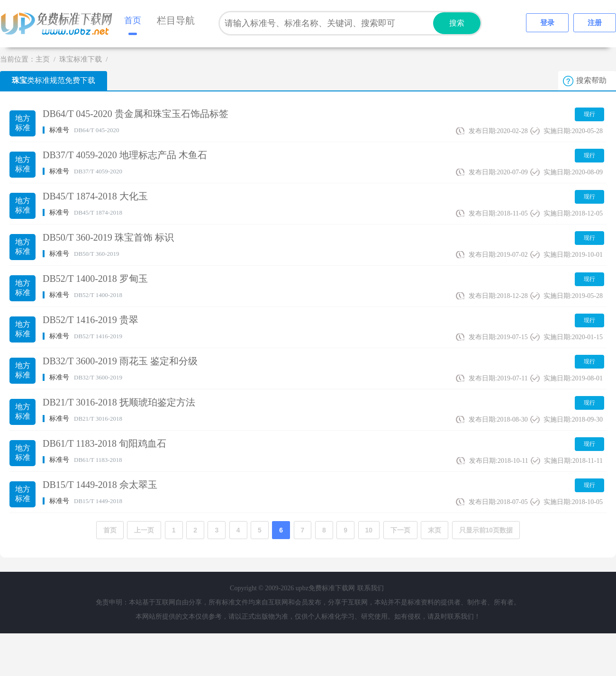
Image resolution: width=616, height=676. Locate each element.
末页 (435, 530)
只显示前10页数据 (486, 530)
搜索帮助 (591, 80)
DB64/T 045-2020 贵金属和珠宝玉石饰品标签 (136, 114)
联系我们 (371, 588)
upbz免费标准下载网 (59, 24)
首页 (133, 20)
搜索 (457, 23)
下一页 (400, 530)
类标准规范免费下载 (54, 80)
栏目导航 (176, 20)
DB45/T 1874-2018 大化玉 (95, 196)
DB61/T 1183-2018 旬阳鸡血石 (104, 443)
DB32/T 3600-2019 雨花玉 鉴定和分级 (120, 361)
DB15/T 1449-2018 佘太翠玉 (100, 485)
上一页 (144, 530)
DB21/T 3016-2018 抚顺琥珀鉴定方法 (119, 402)
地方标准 (23, 123)
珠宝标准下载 (81, 59)
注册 (595, 23)
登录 (547, 23)
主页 (43, 59)
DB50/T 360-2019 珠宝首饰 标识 (108, 237)
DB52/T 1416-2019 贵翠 (91, 320)
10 (369, 530)
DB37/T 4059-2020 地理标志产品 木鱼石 (125, 155)
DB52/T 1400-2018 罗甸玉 (95, 279)
